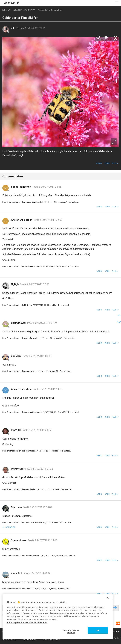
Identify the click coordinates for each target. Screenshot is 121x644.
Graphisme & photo (24, 10)
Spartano (17, 507)
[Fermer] (108, 598)
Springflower (19, 323)
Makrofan (17, 469)
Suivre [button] (99, 163)
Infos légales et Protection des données (27, 622)
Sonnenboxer (19, 540)
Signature (10, 527)
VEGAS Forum (29, 640)
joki (13, 28)
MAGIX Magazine (51, 640)
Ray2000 (16, 430)
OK (98, 630)
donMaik (16, 356)
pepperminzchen (21, 187)
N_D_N (15, 284)
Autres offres (9, 640)
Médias (6, 10)
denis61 (16, 573)
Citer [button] (107, 163)
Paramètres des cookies (71, 632)
